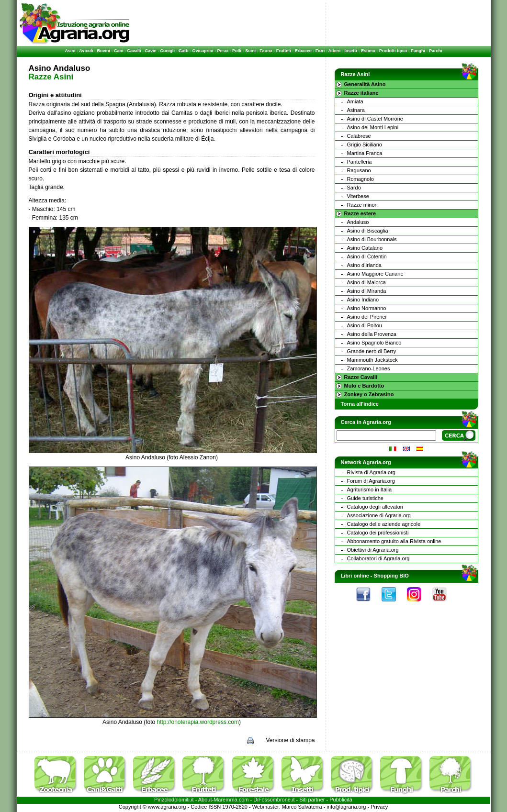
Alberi (335, 51)
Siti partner (312, 800)
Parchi (436, 51)
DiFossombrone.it (274, 800)
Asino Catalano (365, 248)
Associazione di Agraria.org (379, 515)
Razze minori (362, 205)
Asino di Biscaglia (368, 231)
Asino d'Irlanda (364, 265)
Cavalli (134, 51)
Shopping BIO (391, 576)
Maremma (225, 800)
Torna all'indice (360, 404)
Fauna (266, 51)
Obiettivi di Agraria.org (373, 550)
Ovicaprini (203, 51)
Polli (237, 51)
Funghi (418, 51)
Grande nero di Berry (372, 351)
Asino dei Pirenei (367, 317)
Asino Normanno (367, 308)
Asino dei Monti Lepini (373, 127)
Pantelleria (360, 162)
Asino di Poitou (365, 325)
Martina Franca (365, 153)
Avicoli (86, 51)
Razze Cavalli (361, 377)
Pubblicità (341, 800)
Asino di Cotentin (367, 256)
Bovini (103, 51)
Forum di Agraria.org (371, 481)
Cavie (151, 51)
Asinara (356, 110)
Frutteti (284, 51)
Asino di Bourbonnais (372, 239)
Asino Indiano (363, 300)
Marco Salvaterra (302, 807)
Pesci (223, 51)
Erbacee (303, 51)
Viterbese (358, 196)
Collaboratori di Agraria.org (378, 558)
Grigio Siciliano (365, 145)
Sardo (354, 188)
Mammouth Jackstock (372, 360)
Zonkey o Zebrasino (369, 394)
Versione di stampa (290, 740)
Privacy (379, 807)
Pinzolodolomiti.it (174, 800)
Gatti (184, 51)
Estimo (368, 51)
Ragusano (359, 170)
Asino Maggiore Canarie (375, 274)
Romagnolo (361, 179)
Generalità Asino (365, 84)
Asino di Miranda (367, 291)
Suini (250, 51)
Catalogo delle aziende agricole (384, 524)
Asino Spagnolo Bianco (374, 343)
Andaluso (358, 222)
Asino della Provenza (372, 334)
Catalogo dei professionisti (378, 533)
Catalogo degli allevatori (375, 507)
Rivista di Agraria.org (372, 472)
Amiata (355, 101)
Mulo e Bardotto (364, 386)
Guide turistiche (365, 498)
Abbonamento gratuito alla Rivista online (394, 541)
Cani (119, 51)
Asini (70, 51)
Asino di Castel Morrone (375, 119)
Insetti (351, 51)
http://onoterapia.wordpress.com (198, 722)
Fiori (320, 51)
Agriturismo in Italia (370, 489)
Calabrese (359, 136)
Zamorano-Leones (369, 368)
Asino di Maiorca (366, 282)
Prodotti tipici (393, 51)
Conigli (168, 51)
